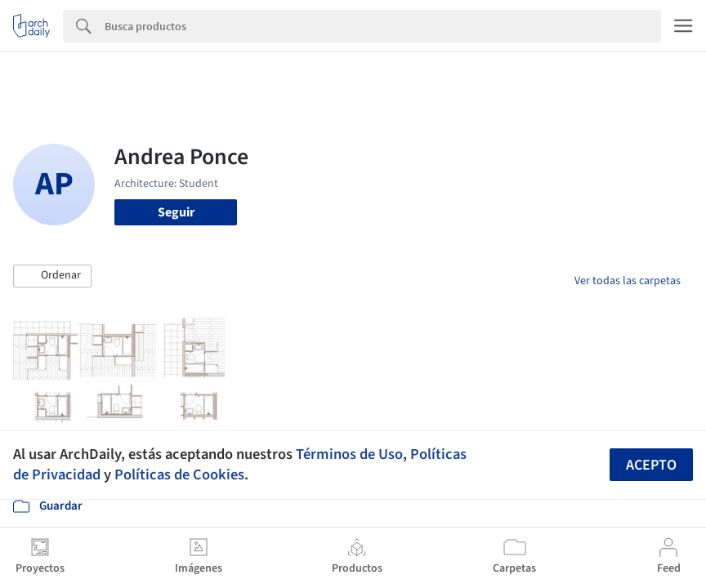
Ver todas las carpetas (628, 281)
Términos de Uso (349, 454)
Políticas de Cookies (179, 474)
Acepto (651, 465)
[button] (52, 276)
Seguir (176, 212)
